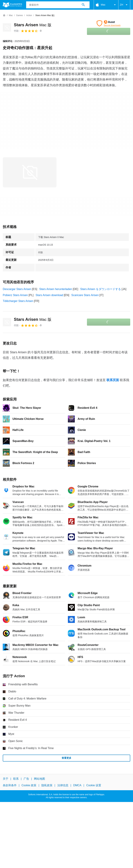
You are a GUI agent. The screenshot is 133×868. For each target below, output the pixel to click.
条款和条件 (10, 785)
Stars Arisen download (49, 295)
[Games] (19, 15)
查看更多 (66, 758)
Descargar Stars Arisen (17, 289)
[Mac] (11, 15)
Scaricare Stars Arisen (85, 295)
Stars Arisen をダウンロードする (101, 289)
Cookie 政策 (29, 785)
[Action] (29, 15)
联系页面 (113, 380)
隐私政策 (47, 785)
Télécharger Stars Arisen (18, 301)
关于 (6, 779)
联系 (16, 779)
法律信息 (63, 785)
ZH (124, 5)
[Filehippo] (12, 5)
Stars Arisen (33, 25)
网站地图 (39, 779)
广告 (26, 779)
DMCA (77, 785)
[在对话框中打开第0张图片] (30, 172)
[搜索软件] (83, 5)
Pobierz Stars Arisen (15, 295)
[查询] (58, 5)
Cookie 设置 (94, 785)
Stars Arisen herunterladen (56, 289)
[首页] (4, 15)
